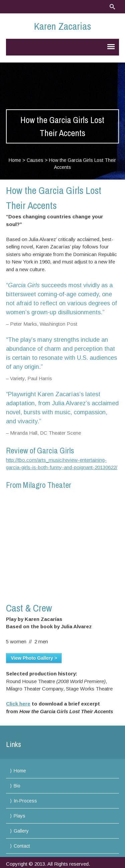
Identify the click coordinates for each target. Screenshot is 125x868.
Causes (35, 160)
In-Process (25, 801)
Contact (22, 846)
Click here (18, 704)
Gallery (21, 831)
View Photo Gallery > (34, 658)
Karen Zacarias (62, 26)
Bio (17, 786)
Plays (19, 816)
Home (15, 160)
